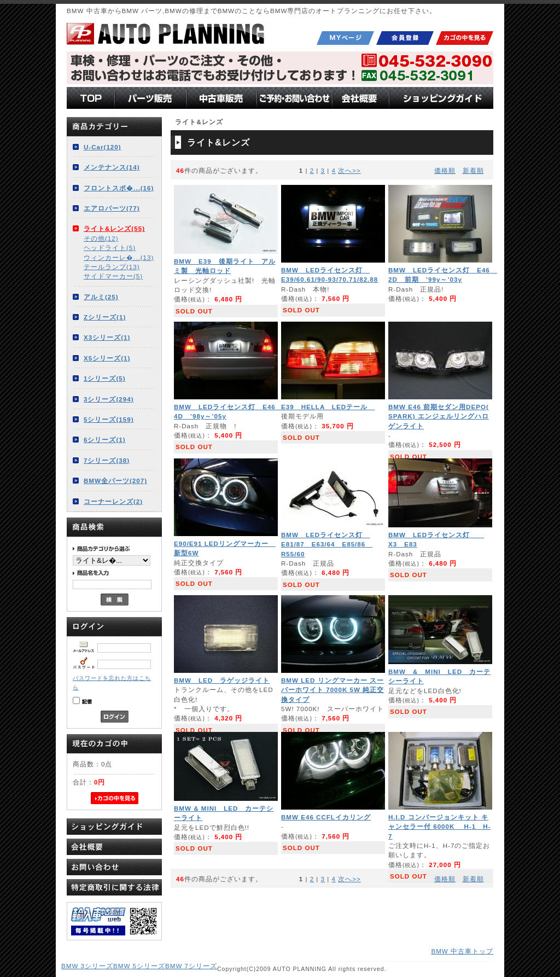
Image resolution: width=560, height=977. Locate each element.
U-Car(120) (103, 147)
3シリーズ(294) (109, 399)
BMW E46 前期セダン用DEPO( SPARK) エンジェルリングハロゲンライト (439, 416)
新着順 (473, 170)
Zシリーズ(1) (105, 317)
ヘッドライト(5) (110, 248)
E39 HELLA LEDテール (328, 407)
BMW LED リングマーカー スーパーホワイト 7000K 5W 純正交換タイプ (332, 690)
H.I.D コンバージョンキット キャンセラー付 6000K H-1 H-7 (440, 827)
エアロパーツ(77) (112, 208)
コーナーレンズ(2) (113, 501)
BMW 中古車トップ (462, 951)
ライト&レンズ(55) (114, 228)
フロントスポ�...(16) (119, 188)
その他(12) (101, 238)
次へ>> (349, 170)
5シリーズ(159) (109, 419)
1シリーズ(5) (105, 378)
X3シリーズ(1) (107, 337)
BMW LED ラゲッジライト (222, 680)
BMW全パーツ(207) (115, 481)
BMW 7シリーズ (191, 966)
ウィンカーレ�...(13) (119, 257)
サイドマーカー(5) (113, 276)
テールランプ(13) (112, 267)
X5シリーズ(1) (107, 358)
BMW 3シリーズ (87, 966)
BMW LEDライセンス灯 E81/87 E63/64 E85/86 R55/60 (327, 544)
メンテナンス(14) (112, 167)
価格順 (445, 170)
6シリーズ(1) (105, 440)
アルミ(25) (101, 297)
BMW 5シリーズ (139, 966)
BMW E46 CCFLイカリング (326, 817)
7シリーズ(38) (107, 460)
